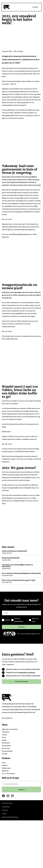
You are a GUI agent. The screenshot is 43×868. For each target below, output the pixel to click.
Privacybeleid (6, 711)
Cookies (4, 779)
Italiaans (5, 731)
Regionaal (5, 736)
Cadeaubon (6, 697)
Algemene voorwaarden (10, 695)
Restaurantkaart (7, 717)
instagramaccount (23, 444)
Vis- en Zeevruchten (8, 739)
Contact (4, 700)
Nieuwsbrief (6, 708)
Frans (4, 728)
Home (4, 703)
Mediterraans (6, 734)
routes (16, 382)
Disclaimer (5, 776)
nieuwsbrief (25, 431)
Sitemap (5, 719)
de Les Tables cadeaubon (13, 113)
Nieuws (4, 706)
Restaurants (6, 714)
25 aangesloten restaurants (26, 638)
